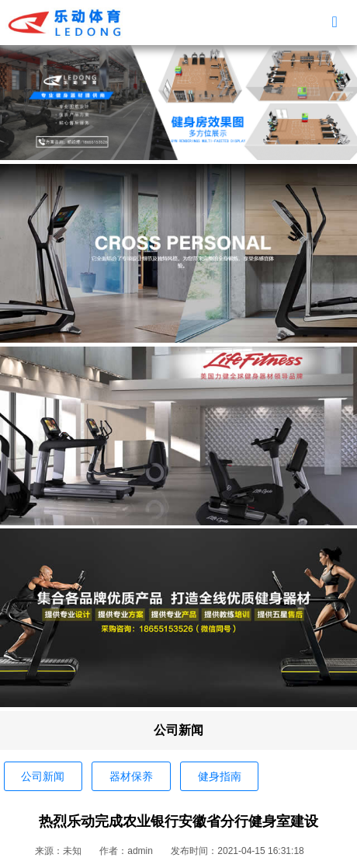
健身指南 (220, 776)
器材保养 (131, 776)
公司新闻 (43, 776)
